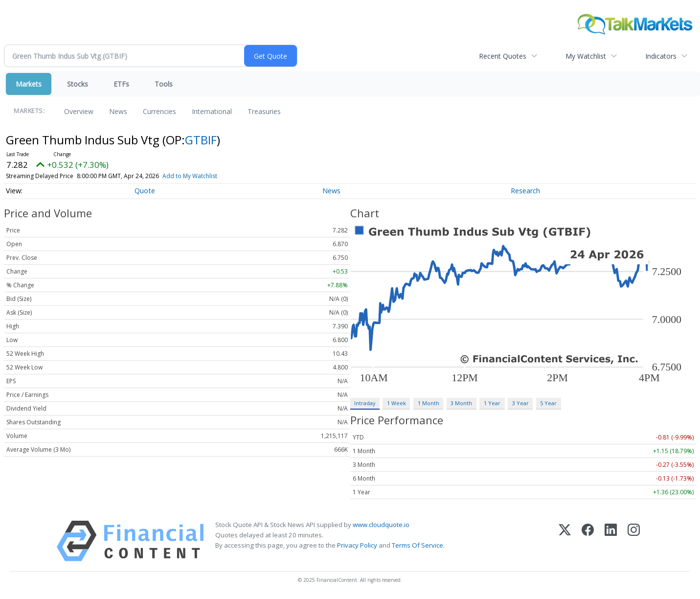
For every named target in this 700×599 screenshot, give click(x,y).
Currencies (159, 111)
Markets (29, 84)
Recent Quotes (503, 56)
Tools (164, 84)
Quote (145, 191)
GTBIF (201, 140)
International (212, 111)
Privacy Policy (357, 545)
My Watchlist (586, 56)
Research (525, 191)
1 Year (492, 403)
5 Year (548, 403)
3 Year (520, 403)
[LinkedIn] (611, 541)
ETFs (121, 84)
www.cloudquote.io (381, 525)
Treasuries (264, 111)
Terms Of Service (418, 545)
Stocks (78, 84)
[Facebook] (588, 541)
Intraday (365, 403)
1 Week (396, 403)
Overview (79, 111)
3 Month (461, 403)
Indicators (661, 56)
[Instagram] (634, 541)
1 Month (429, 403)
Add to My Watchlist (207, 176)
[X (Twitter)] (565, 541)
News (118, 111)
